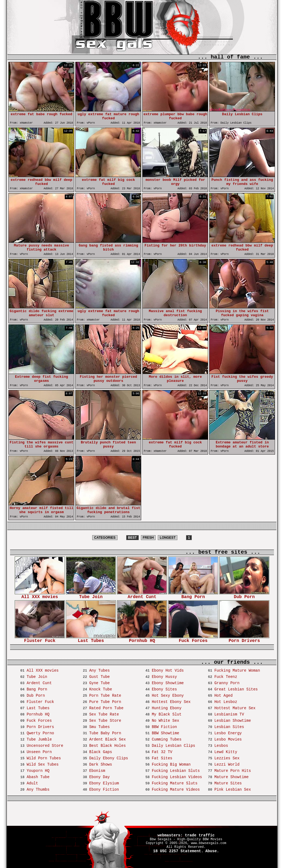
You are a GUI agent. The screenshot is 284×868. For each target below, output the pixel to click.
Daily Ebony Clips (109, 758)
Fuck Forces (193, 639)
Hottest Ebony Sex (171, 702)
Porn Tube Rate (105, 696)
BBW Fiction (164, 727)
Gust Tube (100, 677)
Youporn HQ (38, 771)
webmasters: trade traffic (186, 835)
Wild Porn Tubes (44, 758)
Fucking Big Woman (171, 765)
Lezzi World (227, 765)
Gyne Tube (100, 683)
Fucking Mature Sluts (175, 783)
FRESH (148, 538)
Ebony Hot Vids (168, 671)
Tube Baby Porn (105, 733)
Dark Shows (101, 765)
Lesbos (221, 746)
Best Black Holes (107, 746)
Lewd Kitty (226, 752)
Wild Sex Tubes (43, 765)
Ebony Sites (164, 689)
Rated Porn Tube (106, 708)
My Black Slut (167, 714)
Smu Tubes (100, 727)
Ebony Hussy (164, 677)
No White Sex (166, 721)
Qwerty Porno (40, 733)
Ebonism (97, 771)
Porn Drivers (244, 639)
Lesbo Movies (228, 739)
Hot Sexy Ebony (168, 696)
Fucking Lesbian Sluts (176, 771)
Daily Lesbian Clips (174, 746)
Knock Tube (101, 689)
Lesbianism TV (229, 714)
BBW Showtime (166, 733)
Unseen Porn (39, 752)
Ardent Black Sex (107, 739)
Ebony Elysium (104, 783)
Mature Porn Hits (233, 771)
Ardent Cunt (142, 595)
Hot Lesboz (226, 702)
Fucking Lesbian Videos (177, 777)
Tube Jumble (39, 739)
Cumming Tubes (167, 739)
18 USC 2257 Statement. (178, 851)
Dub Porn (244, 595)
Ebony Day (100, 777)
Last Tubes (91, 639)
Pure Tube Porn (105, 702)
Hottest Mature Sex (235, 708)
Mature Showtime (231, 777)
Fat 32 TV (162, 752)
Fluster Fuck (40, 639)
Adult (32, 783)
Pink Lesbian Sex (233, 790)
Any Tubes (100, 671)
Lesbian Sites (229, 727)
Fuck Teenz (226, 677)
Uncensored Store (45, 746)
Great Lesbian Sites (236, 689)
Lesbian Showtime (233, 721)
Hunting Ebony (167, 708)
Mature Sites (228, 783)
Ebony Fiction (104, 790)
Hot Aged (223, 696)
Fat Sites (162, 758)
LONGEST (168, 538)
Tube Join (91, 595)
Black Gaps (101, 752)
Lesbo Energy (228, 733)
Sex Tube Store (105, 721)
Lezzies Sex (227, 758)
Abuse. (212, 851)
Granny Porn (227, 683)
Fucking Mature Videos (176, 790)
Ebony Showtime (168, 683)
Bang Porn (193, 595)
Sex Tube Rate (104, 714)
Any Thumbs (38, 790)
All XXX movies (40, 595)
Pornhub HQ (142, 639)
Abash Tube (38, 777)
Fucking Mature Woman (237, 671)
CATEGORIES (105, 538)
